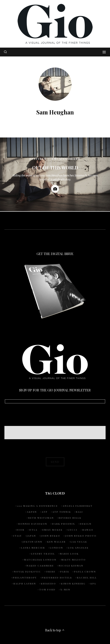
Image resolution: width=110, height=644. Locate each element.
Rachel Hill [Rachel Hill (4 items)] (87, 578)
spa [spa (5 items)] (93, 584)
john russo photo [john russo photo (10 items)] (81, 536)
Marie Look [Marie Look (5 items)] (69, 554)
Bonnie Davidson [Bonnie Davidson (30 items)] (33, 524)
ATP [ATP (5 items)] (45, 512)
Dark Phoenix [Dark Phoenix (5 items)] (63, 524)
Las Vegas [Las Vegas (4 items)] (79, 542)
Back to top (55, 630)
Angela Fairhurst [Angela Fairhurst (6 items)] (78, 506)
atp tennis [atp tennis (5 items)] (62, 512)
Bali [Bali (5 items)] (79, 512)
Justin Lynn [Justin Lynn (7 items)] (33, 542)
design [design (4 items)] (86, 524)
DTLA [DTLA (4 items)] (33, 530)
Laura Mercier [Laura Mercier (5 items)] (33, 548)
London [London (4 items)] (56, 548)
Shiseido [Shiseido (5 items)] (48, 584)
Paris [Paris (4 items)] (65, 572)
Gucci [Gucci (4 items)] (72, 530)
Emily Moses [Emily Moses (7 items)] (52, 530)
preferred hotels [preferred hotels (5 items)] (57, 578)
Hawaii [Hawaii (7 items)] (88, 530)
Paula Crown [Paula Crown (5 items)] (85, 572)
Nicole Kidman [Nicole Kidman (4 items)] (71, 566)
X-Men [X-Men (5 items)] (65, 590)
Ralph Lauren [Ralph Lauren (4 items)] (25, 584)
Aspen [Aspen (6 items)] (32, 512)
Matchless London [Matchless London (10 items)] (40, 560)
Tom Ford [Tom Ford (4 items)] (47, 590)
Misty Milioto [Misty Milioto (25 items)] (74, 560)
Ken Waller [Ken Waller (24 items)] (56, 542)
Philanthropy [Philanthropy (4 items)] (25, 578)
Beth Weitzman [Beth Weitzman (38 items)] (41, 518)
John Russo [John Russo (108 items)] (50, 536)
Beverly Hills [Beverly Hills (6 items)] (70, 518)
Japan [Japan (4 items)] (31, 536)
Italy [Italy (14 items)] (18, 536)
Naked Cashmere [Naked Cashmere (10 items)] (40, 566)
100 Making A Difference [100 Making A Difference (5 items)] (37, 506)
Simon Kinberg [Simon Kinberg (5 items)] (73, 584)
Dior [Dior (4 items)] (21, 530)
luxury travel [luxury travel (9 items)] (43, 554)
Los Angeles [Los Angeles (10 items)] (78, 548)
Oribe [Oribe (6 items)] (51, 572)
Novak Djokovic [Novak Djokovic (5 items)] (27, 572)
